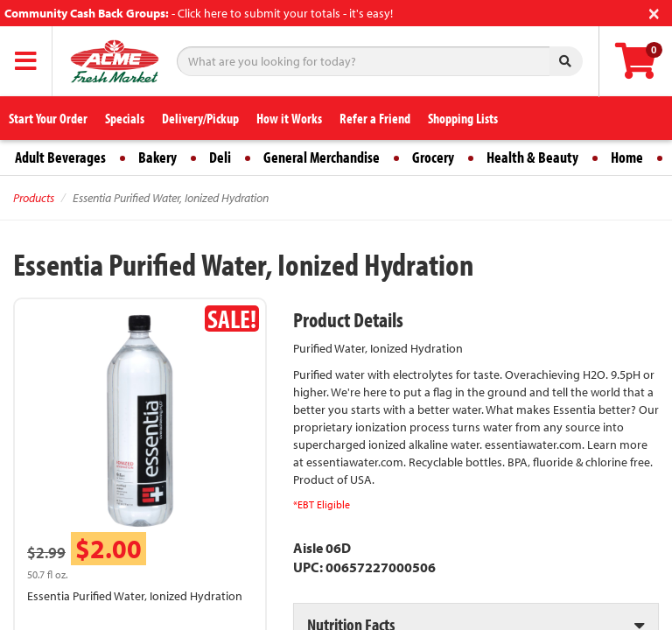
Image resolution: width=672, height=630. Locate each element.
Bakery (157, 157)
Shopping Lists (463, 118)
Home (627, 157)
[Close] (654, 12)
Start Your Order (48, 118)
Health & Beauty (532, 157)
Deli (220, 157)
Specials (125, 118)
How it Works (289, 118)
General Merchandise (322, 157)
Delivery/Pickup (200, 118)
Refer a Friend (375, 118)
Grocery (433, 157)
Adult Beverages (60, 157)
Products (34, 198)
